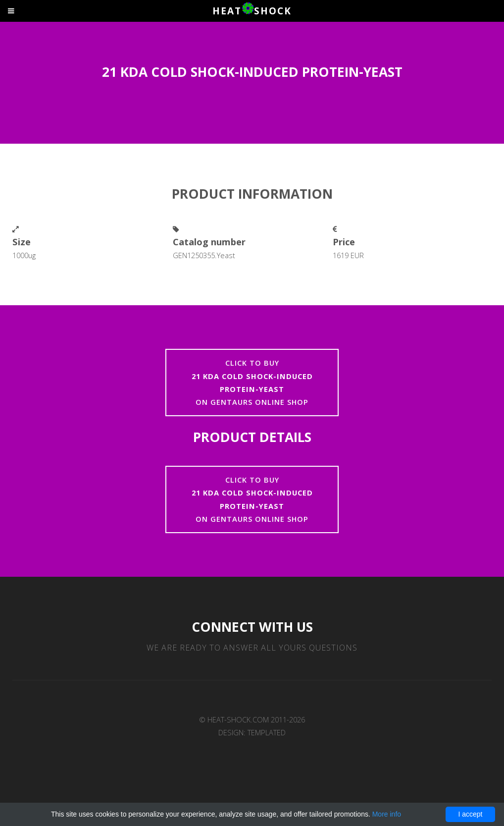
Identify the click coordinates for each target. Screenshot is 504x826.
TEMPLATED (267, 732)
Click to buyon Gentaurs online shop (252, 382)
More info (387, 814)
